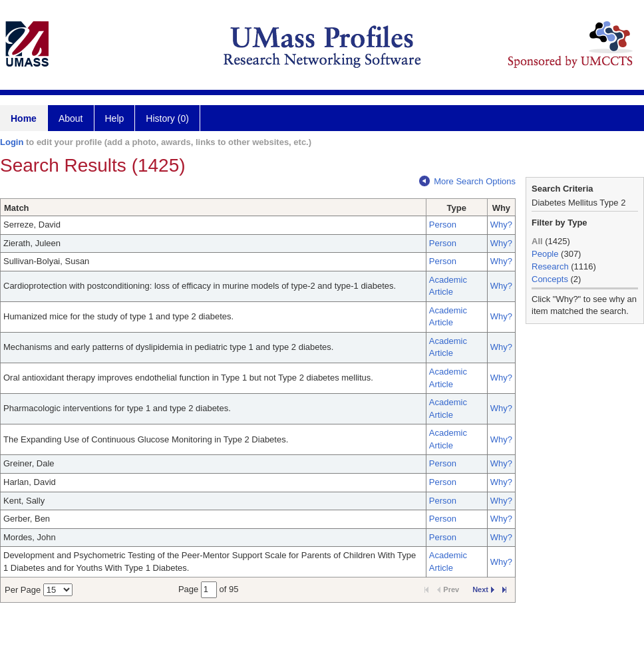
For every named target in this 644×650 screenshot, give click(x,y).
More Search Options (467, 181)
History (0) (167, 118)
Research (550, 266)
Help (115, 118)
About (71, 118)
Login (12, 142)
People (545, 254)
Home (24, 118)
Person (443, 225)
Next (483, 589)
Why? (501, 225)
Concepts (550, 279)
